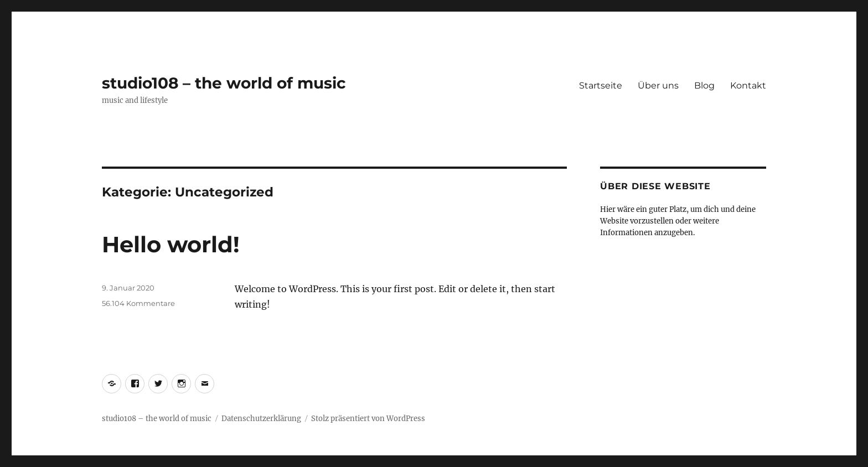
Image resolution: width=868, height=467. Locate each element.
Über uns (658, 85)
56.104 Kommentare (138, 303)
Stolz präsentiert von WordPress (368, 419)
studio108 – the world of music (224, 83)
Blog (704, 85)
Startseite (601, 85)
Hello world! (171, 244)
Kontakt (748, 85)
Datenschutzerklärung (261, 419)
